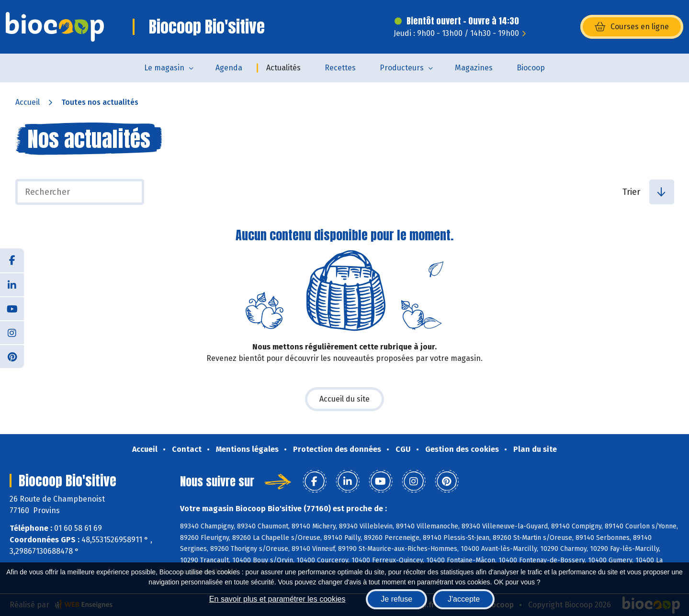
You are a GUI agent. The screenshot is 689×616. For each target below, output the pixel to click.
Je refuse (396, 599)
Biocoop (531, 68)
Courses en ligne (632, 27)
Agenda (229, 68)
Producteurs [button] (402, 68)
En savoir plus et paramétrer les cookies (277, 599)
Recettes (340, 68)
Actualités (283, 68)
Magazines (474, 68)
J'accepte (464, 599)
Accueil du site (344, 399)
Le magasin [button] (164, 68)
